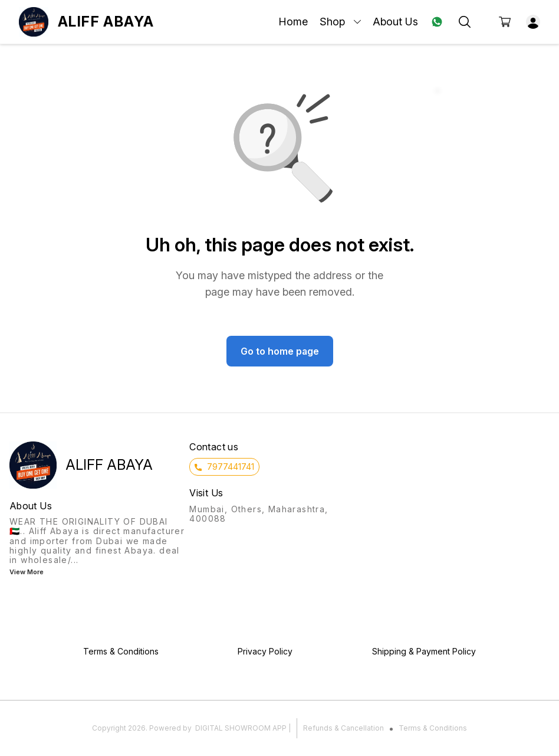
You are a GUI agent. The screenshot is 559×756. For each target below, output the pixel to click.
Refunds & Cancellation (343, 728)
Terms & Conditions (433, 728)
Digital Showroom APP (241, 728)
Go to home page (280, 351)
